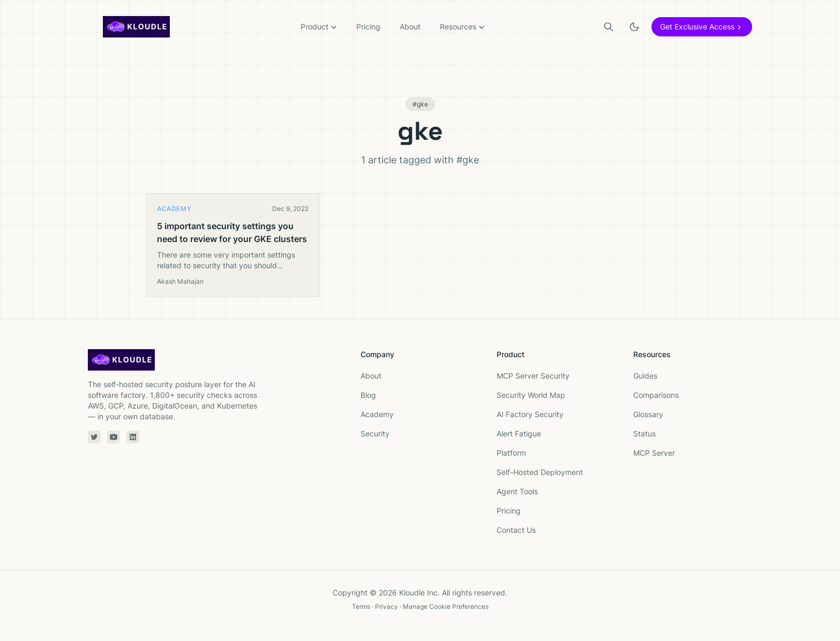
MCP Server (654, 453)
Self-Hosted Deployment (540, 472)
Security (375, 433)
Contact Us (516, 530)
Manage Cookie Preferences (446, 606)
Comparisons (656, 395)
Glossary (648, 414)
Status (644, 433)
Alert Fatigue (519, 433)
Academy (377, 414)
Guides (645, 376)
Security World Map (531, 395)
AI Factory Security (530, 414)
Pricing (368, 27)
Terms (361, 606)
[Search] (609, 27)
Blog (368, 395)
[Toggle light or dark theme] (634, 27)
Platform (511, 453)
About (410, 27)
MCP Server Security (533, 376)
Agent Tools (517, 491)
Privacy (387, 606)
